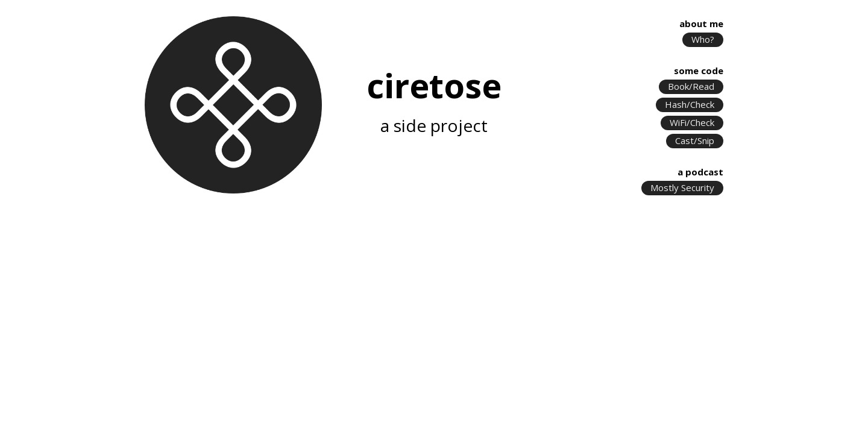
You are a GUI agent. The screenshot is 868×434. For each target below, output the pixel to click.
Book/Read (691, 87)
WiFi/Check (692, 123)
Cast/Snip (695, 141)
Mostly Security (682, 188)
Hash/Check (690, 105)
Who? (703, 40)
